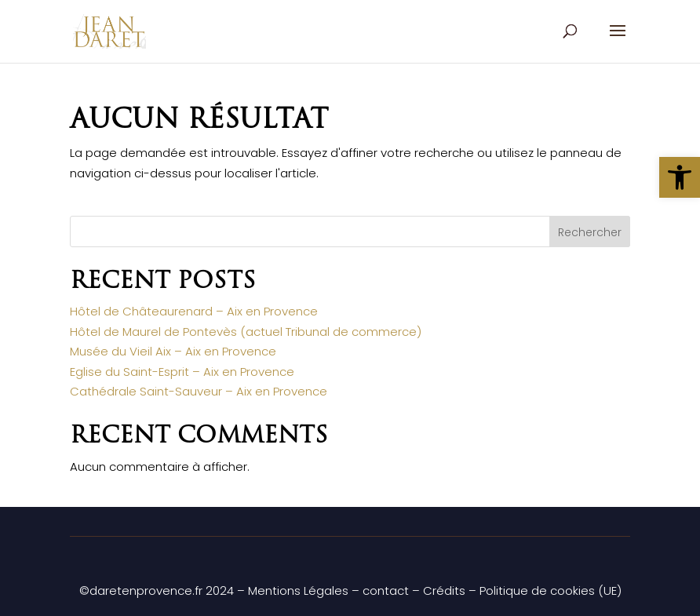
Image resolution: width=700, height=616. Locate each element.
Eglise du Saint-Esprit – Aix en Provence (182, 372)
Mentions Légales (298, 590)
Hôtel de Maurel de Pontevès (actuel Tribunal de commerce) (246, 332)
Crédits (444, 590)
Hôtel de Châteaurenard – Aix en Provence (194, 311)
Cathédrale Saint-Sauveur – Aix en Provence (199, 391)
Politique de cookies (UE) (551, 590)
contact (386, 590)
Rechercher (590, 232)
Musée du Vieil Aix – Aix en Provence (173, 351)
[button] (680, 177)
